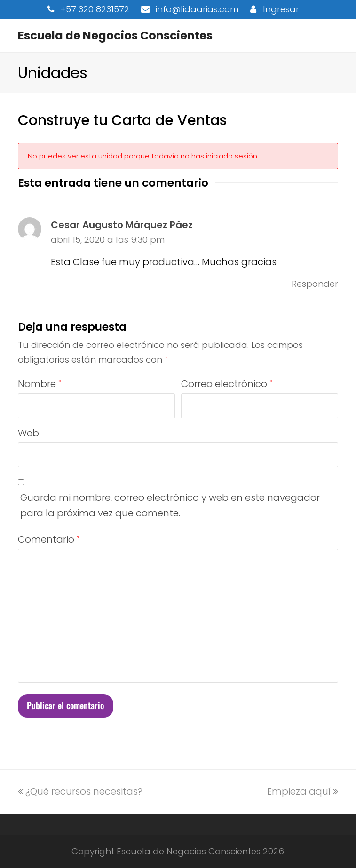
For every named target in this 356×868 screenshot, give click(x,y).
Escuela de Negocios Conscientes (115, 36)
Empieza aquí (303, 791)
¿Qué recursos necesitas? (80, 791)
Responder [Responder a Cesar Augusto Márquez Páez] (315, 284)
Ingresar (281, 9)
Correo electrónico (227, 384)
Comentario (49, 539)
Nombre (40, 384)
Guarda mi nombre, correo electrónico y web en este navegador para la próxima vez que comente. (170, 505)
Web (28, 433)
